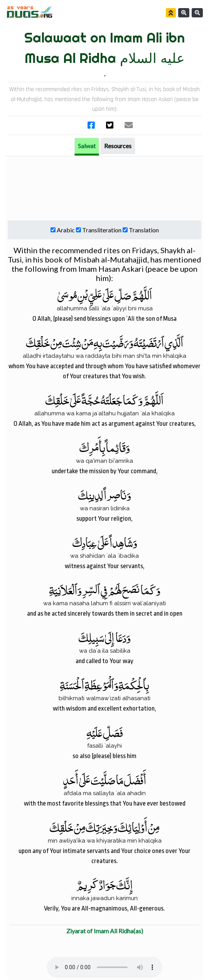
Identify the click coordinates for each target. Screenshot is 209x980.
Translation (144, 230)
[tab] (118, 146)
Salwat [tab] (87, 146)
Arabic (66, 230)
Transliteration (102, 230)
